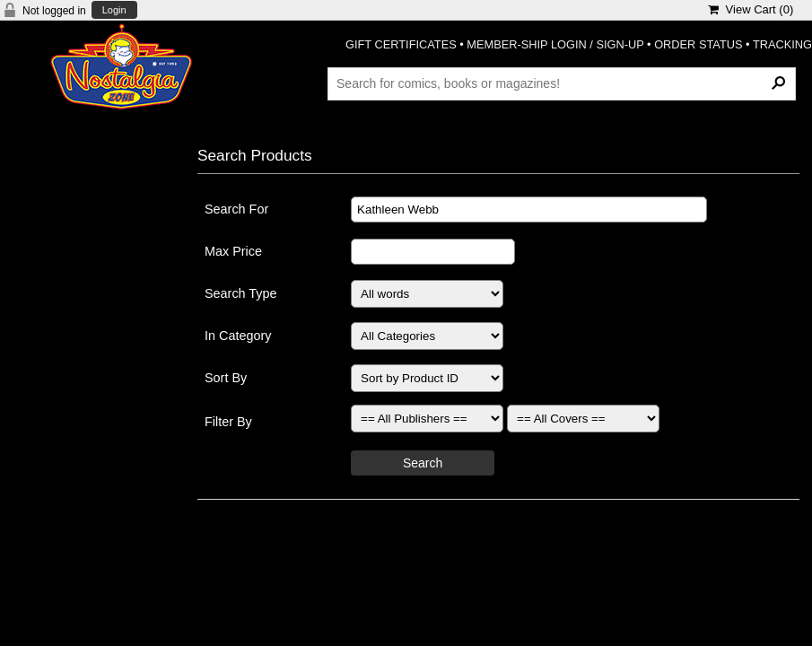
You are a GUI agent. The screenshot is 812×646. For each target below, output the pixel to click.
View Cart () (751, 9)
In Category (238, 336)
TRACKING (782, 44)
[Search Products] (562, 83)
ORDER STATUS (698, 44)
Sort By (226, 378)
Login (114, 10)
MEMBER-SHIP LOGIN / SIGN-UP (555, 44)
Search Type (241, 293)
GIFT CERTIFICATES (401, 44)
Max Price (233, 251)
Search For (236, 209)
